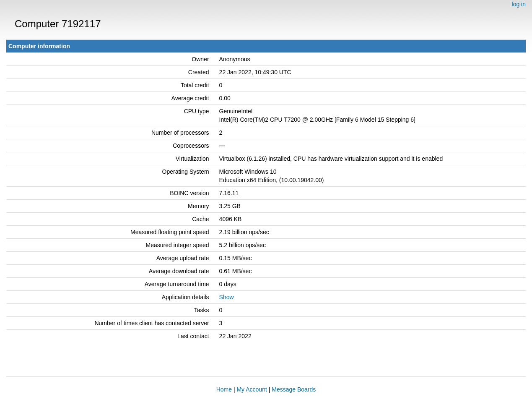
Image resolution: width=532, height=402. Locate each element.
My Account (252, 389)
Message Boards (294, 389)
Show (227, 297)
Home (224, 389)
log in (519, 4)
